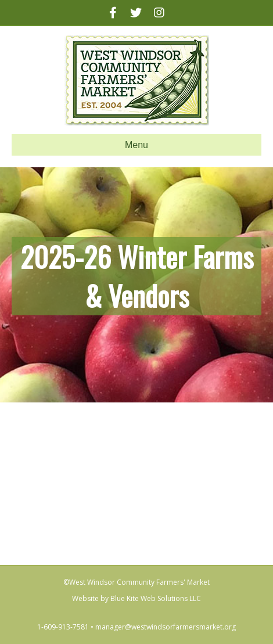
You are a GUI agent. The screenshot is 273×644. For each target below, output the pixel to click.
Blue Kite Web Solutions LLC (156, 598)
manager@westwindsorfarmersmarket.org (166, 627)
